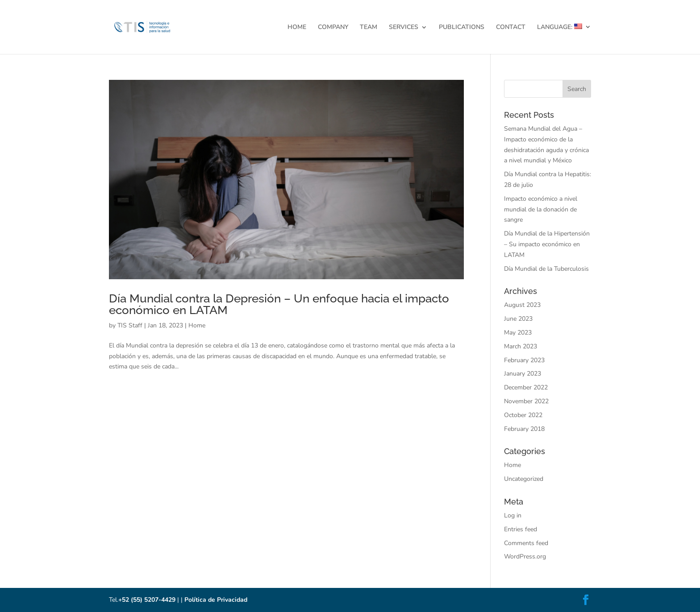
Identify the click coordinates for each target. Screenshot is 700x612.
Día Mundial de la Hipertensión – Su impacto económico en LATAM (547, 244)
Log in (513, 515)
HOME (297, 28)
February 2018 (524, 429)
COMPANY (333, 28)
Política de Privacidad (216, 600)
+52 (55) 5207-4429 (147, 600)
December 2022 (526, 387)
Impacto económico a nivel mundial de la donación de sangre (541, 209)
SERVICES (404, 28)
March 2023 (521, 346)
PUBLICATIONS (462, 28)
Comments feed (526, 543)
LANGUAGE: (560, 27)
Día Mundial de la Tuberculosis (546, 269)
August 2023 (522, 305)
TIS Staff (130, 325)
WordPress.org (525, 556)
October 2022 (523, 415)
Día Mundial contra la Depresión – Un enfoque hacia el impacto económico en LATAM (279, 304)
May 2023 (518, 333)
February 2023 (524, 360)
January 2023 (523, 374)
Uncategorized (524, 479)
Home (197, 325)
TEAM (369, 28)
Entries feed (521, 529)
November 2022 (526, 401)
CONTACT (511, 28)
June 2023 (518, 319)
